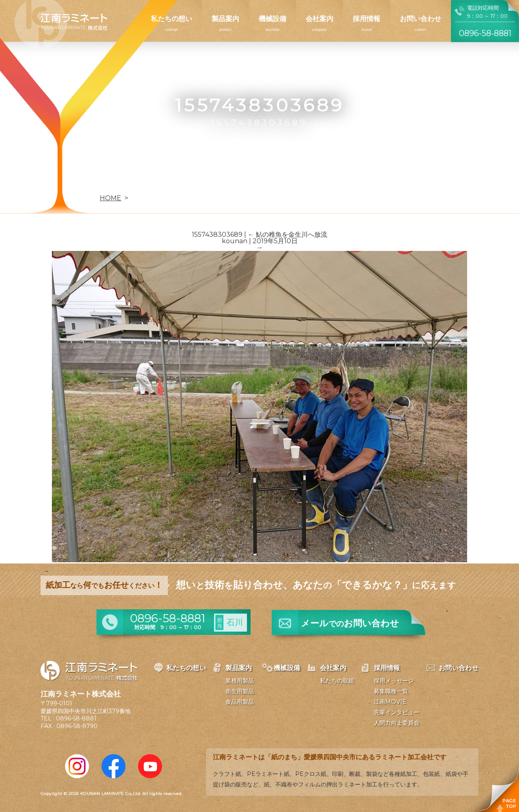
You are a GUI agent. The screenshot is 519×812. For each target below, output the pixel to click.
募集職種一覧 (391, 691)
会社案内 (320, 19)
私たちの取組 (337, 681)
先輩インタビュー (397, 712)
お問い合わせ (420, 19)
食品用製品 (240, 702)
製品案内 (225, 19)
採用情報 (367, 19)
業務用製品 (240, 681)
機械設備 (272, 19)
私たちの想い (172, 19)
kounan (235, 241)
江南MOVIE (390, 702)
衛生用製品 (240, 691)
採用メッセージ (394, 681)
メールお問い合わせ (350, 623)
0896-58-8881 (76, 718)
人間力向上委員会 (397, 723)
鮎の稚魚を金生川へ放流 (287, 235)
